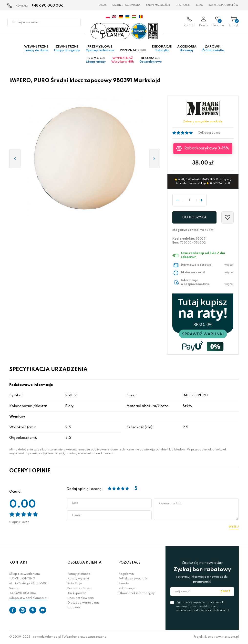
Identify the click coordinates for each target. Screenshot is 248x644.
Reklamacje (127, 588)
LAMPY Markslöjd (158, 5)
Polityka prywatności (133, 579)
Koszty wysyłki (78, 579)
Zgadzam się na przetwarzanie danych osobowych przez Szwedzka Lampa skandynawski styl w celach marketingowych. (203, 606)
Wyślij (234, 527)
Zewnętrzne (67, 49)
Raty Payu (75, 584)
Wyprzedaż (123, 60)
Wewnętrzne (36, 49)
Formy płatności (79, 574)
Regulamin (126, 574)
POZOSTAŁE (129, 563)
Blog (199, 5)
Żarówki (213, 49)
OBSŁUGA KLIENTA (84, 563)
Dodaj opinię (211, 133)
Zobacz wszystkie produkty (203, 122)
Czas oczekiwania (81, 598)
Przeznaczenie (133, 50)
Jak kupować (77, 593)
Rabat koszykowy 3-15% (207, 149)
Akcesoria (187, 49)
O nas (103, 5)
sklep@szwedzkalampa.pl (28, 598)
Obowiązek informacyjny (137, 593)
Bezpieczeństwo (79, 588)
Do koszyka (194, 217)
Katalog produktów (223, 5)
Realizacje (183, 5)
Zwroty (124, 584)
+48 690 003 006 (47, 6)
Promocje (96, 60)
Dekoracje (162, 49)
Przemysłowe (100, 49)
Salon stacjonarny (126, 5)
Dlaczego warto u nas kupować (83, 605)
